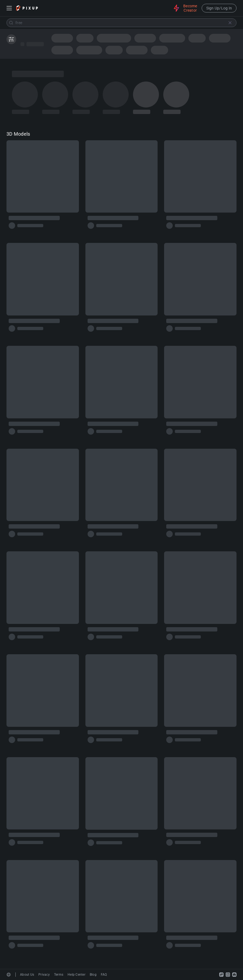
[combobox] (121, 23)
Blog (93, 975)
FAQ (104, 975)
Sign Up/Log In (219, 8)
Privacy (44, 975)
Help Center (76, 975)
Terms (59, 975)
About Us (27, 975)
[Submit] (11, 23)
